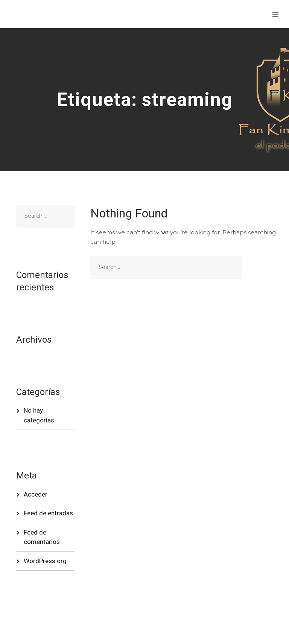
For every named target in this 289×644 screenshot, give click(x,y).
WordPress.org (45, 561)
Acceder (36, 494)
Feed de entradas (48, 513)
